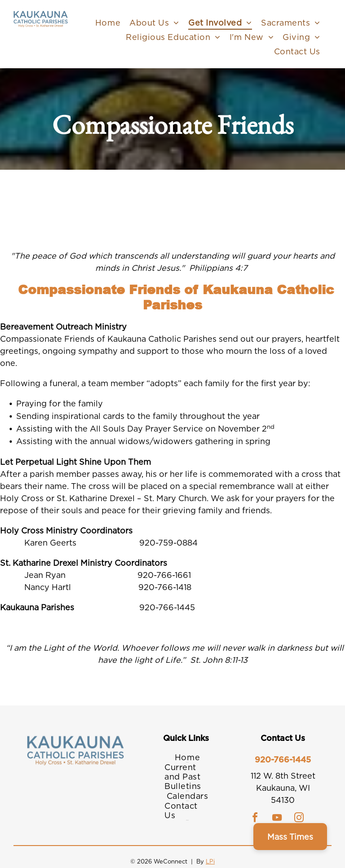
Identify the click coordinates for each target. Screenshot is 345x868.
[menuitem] (108, 22)
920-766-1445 (283, 760)
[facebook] (255, 819)
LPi (210, 861)
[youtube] (277, 819)
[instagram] (299, 819)
